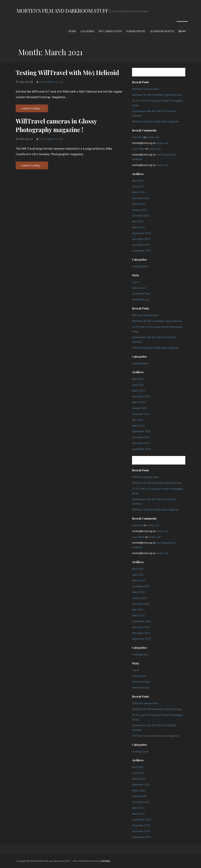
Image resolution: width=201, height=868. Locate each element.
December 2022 (141, 198)
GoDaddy (105, 861)
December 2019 (141, 239)
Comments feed (141, 294)
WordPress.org (140, 300)
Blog (182, 31)
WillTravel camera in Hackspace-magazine (155, 122)
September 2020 (141, 233)
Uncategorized (140, 266)
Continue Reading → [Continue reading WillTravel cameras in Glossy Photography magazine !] (32, 165)
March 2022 (139, 204)
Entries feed (139, 288)
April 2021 (138, 222)
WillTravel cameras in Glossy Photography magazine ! (56, 125)
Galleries (87, 31)
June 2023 (138, 187)
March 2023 (139, 192)
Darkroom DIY (136, 31)
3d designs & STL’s (162, 31)
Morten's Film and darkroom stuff (62, 11)
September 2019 (141, 251)
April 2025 (138, 181)
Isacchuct (137, 137)
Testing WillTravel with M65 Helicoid (67, 72)
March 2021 (139, 227)
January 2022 (139, 210)
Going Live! (153, 137)
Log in (135, 282)
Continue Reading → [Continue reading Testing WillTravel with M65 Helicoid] (32, 108)
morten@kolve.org (51, 82)
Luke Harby (138, 149)
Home (72, 31)
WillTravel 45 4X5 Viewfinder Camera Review (157, 95)
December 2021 (141, 216)
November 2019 (141, 245)
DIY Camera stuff (110, 31)
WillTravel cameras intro (145, 89)
